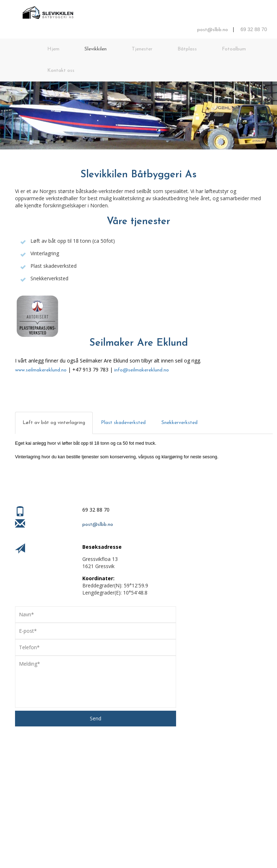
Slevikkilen (96, 49)
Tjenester (142, 49)
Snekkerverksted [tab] (179, 423)
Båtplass (187, 49)
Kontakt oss (61, 71)
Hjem (53, 49)
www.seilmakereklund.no (41, 370)
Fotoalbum (234, 49)
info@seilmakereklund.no (142, 370)
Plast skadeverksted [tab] (123, 423)
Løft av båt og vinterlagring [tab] (54, 423)
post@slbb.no (213, 30)
